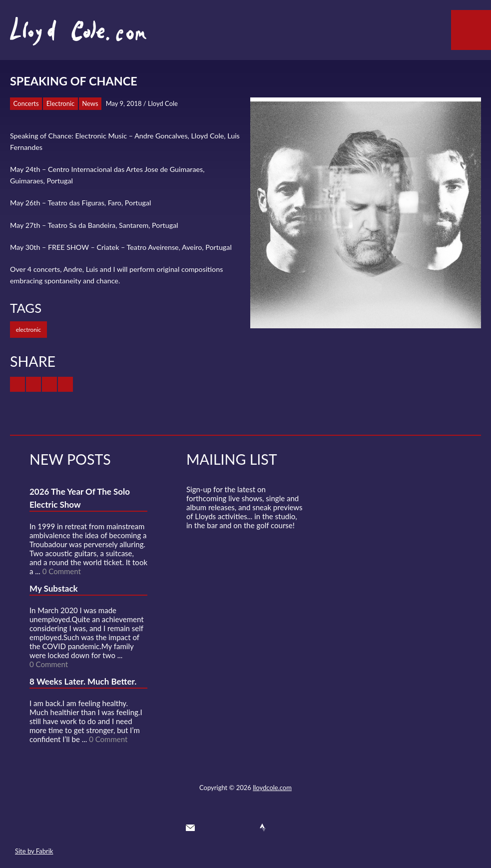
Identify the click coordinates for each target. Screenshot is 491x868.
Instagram (281, 828)
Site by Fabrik (34, 851)
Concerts (26, 103)
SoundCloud (245, 828)
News (90, 103)
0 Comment (62, 571)
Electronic (61, 103)
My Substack (54, 588)
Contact (190, 828)
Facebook (227, 828)
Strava (263, 828)
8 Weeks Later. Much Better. (83, 681)
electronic (28, 329)
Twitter (208, 828)
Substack (299, 828)
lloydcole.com (272, 788)
